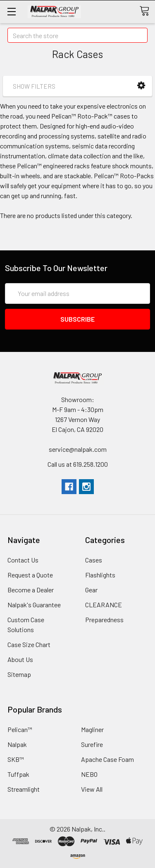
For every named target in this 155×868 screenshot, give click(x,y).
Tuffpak (18, 774)
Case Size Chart (29, 644)
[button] (141, 86)
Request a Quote (30, 575)
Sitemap (19, 674)
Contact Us (23, 560)
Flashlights (100, 575)
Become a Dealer (31, 590)
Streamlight (24, 789)
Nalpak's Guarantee (34, 605)
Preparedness (104, 619)
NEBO (89, 774)
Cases (94, 560)
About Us (20, 659)
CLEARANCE (104, 605)
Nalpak (17, 744)
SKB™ (16, 759)
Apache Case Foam (107, 759)
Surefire (92, 744)
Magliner (92, 729)
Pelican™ (20, 729)
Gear (91, 590)
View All (92, 789)
